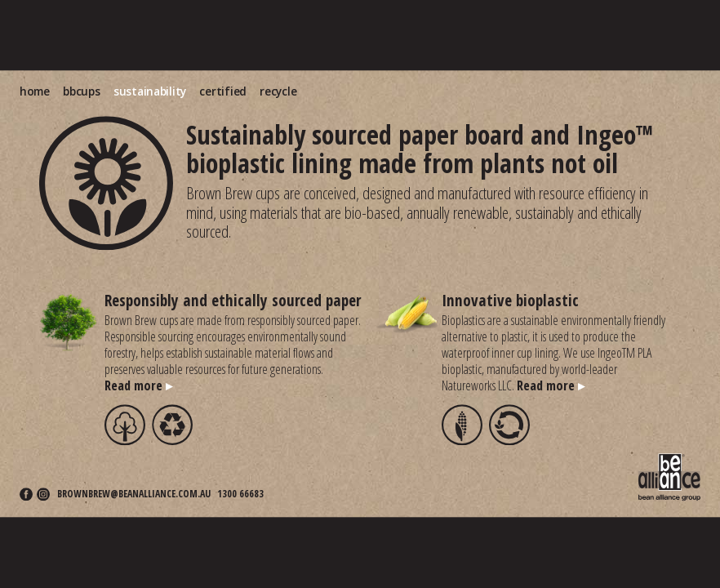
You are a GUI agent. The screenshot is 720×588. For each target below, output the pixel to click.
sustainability (150, 91)
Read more (138, 385)
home (35, 91)
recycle (278, 91)
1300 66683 (240, 495)
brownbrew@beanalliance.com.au (134, 495)
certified (223, 91)
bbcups (81, 91)
